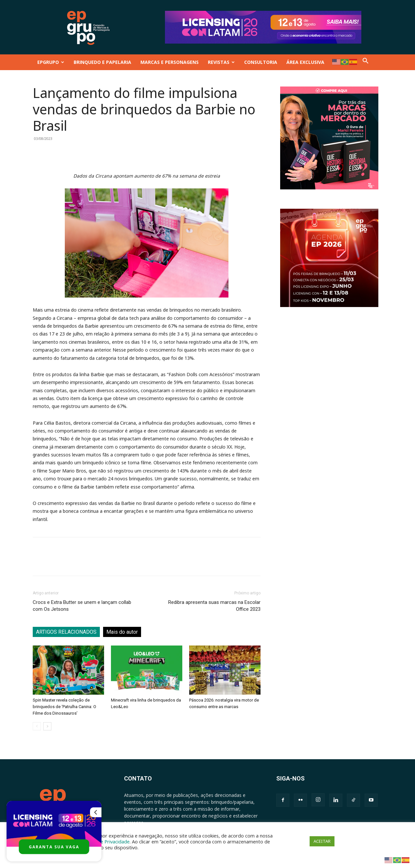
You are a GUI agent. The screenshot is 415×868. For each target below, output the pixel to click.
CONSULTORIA (261, 62)
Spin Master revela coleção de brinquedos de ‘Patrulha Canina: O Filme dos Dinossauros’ (64, 707)
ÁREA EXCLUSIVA (305, 62)
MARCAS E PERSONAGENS (170, 62)
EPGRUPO (51, 62)
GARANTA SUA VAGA (54, 847)
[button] (366, 62)
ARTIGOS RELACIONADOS (66, 632)
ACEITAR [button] (322, 841)
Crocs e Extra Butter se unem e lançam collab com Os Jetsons (82, 606)
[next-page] (47, 726)
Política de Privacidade (105, 841)
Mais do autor (122, 632)
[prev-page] (37, 726)
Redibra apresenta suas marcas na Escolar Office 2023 (214, 606)
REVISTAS (221, 62)
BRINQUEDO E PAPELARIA (102, 62)
